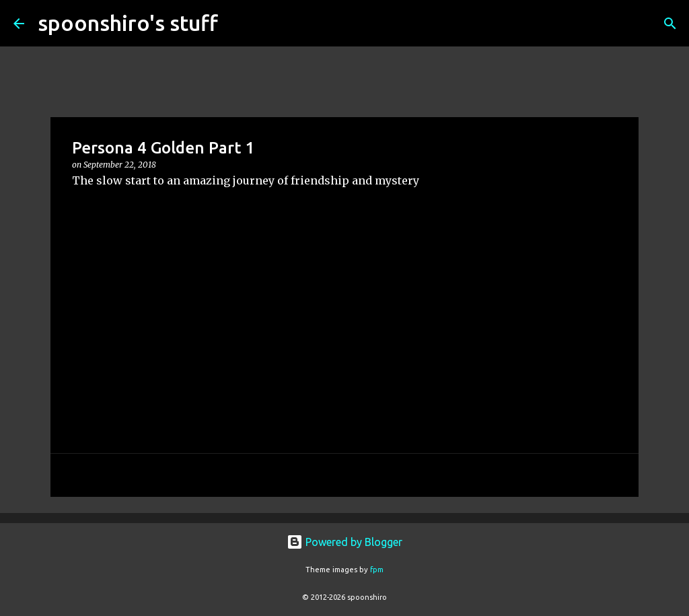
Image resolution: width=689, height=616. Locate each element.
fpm (377, 570)
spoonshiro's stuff (128, 23)
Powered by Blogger (344, 542)
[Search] (237, 24)
